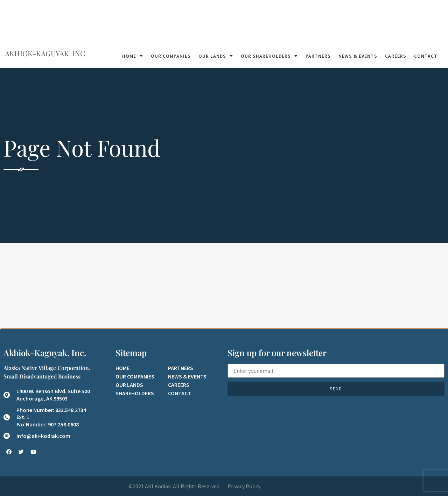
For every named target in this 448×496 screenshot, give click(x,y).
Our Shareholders (269, 56)
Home (133, 56)
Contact (426, 56)
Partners (318, 56)
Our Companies (171, 56)
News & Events (358, 56)
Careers (396, 56)
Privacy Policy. (244, 486)
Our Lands (216, 56)
